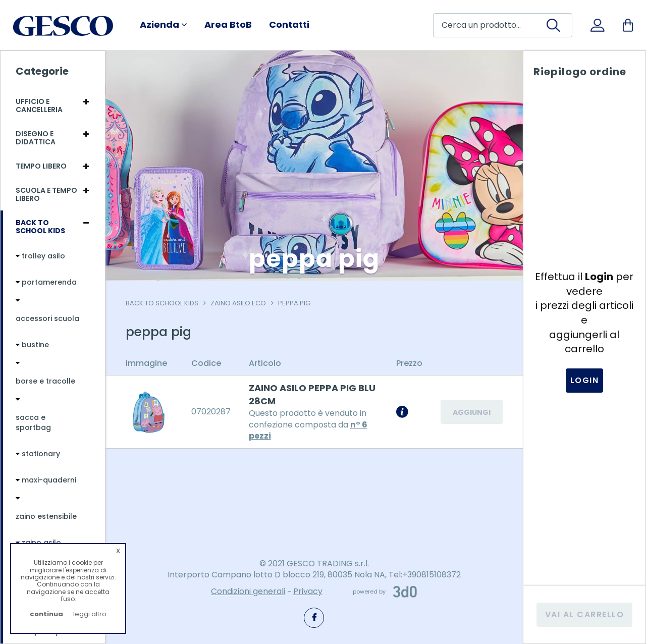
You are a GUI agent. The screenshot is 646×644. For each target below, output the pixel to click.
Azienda (164, 25)
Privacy (308, 591)
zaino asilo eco (238, 303)
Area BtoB (228, 25)
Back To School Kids (162, 303)
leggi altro (90, 614)
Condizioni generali (248, 591)
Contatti (289, 25)
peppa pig (294, 303)
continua (46, 614)
